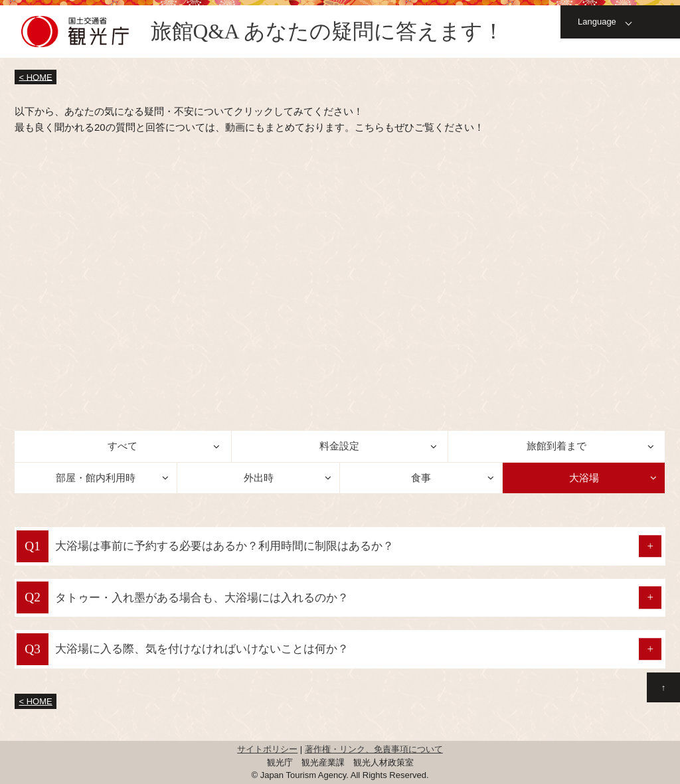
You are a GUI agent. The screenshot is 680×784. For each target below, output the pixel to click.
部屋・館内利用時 (96, 478)
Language (597, 22)
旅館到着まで (556, 446)
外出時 (259, 478)
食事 (421, 478)
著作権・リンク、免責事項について (374, 749)
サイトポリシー (267, 749)
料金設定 (339, 446)
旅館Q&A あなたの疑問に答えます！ (327, 32)
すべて (123, 446)
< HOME (36, 77)
